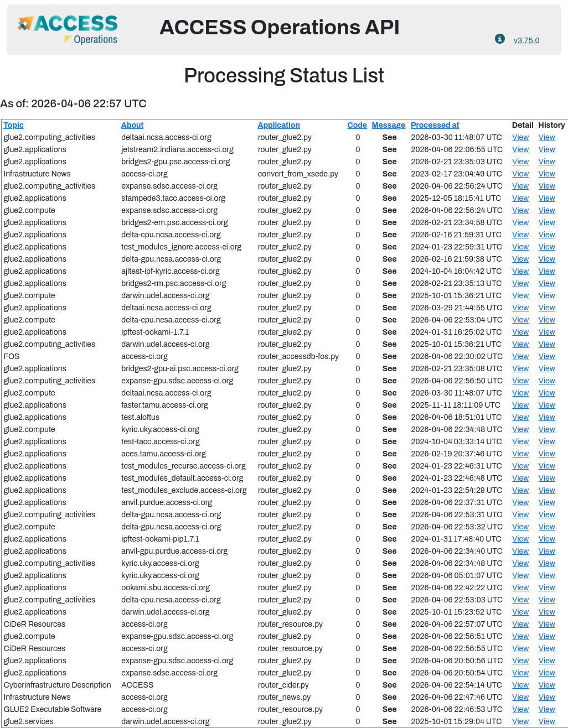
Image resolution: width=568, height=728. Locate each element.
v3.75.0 (527, 41)
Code (358, 125)
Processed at (435, 125)
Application (279, 125)
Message (388, 125)
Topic (14, 125)
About (132, 125)
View (520, 137)
